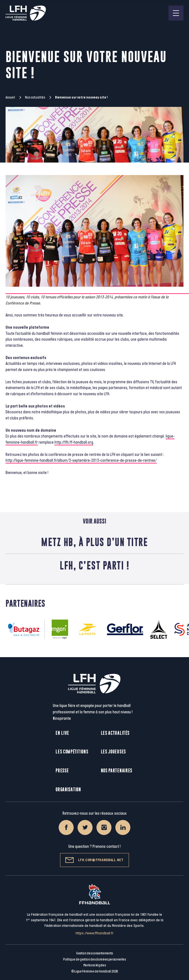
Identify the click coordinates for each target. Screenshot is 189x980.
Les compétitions (72, 752)
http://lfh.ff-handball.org (74, 442)
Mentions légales (95, 965)
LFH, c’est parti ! (94, 565)
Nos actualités (35, 97)
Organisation (68, 789)
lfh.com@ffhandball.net (94, 860)
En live (62, 733)
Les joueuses (113, 752)
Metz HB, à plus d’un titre (94, 542)
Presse (62, 771)
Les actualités (115, 733)
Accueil (10, 97)
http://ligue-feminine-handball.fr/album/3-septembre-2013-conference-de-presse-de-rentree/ (81, 460)
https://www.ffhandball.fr (95, 933)
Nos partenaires (117, 771)
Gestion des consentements (94, 953)
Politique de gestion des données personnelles (94, 959)
